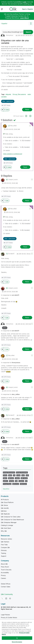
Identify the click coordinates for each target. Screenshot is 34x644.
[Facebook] (10, 598)
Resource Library (6, 539)
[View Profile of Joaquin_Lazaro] (13, 180)
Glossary (4, 550)
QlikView (4, 511)
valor (29, 94)
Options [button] (31, 24)
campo (17, 478)
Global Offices (6, 584)
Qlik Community (7, 594)
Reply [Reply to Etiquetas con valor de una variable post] (27, 109)
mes (23, 475)
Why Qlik (4, 531)
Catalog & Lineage (7, 525)
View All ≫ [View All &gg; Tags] (6, 489)
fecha (5, 475)
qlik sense (24, 478)
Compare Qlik (5, 547)
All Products (5, 500)
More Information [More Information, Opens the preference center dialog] (17, 642)
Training (3, 553)
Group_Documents (22, 472)
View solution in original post (13, 154)
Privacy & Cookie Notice (9, 618)
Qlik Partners (5, 542)
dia (16, 481)
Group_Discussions (19, 94)
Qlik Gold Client (6, 528)
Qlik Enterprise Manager (9, 522)
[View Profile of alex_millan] (13, 126)
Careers (3, 578)
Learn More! (24, 18)
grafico (5, 481)
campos (21, 481)
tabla (10, 475)
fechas (11, 481)
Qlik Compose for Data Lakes (11, 517)
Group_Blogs (7, 484)
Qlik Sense (4, 505)
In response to (10, 295)
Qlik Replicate (5, 514)
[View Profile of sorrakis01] (11, 254)
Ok (17, 638)
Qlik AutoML (5, 508)
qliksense (16, 484)
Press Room (5, 567)
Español (4, 24)
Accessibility (5, 573)
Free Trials (4, 545)
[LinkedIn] (6, 598)
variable (4, 97)
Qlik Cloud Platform (7, 502)
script (18, 475)
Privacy (3, 575)
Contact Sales (6, 587)
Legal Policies (5, 615)
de (14, 475)
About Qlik (4, 564)
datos (5, 478)
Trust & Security (6, 570)
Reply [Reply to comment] (25, 167)
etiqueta (8, 94)
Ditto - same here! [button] (8, 101)
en (26, 481)
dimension (23, 484)
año (27, 475)
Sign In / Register (28, 9)
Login (25, 2)
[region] (17, 632)
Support (4, 556)
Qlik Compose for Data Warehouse (12, 520)
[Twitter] (2, 598)
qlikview (11, 478)
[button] (32, 35)
